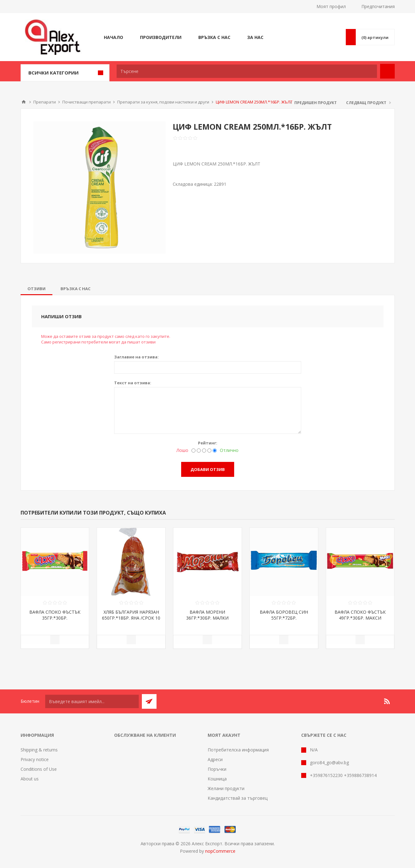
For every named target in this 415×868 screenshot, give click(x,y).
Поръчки (217, 769)
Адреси (215, 759)
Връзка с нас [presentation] (75, 289)
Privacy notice (35, 759)
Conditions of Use (39, 769)
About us (30, 779)
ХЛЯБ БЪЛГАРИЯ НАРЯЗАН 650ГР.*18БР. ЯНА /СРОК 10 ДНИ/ (131, 618)
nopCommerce (220, 851)
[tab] (36, 289)
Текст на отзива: (133, 383)
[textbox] (247, 71)
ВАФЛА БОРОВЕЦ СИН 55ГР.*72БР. (284, 615)
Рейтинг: (208, 443)
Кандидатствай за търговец (238, 798)
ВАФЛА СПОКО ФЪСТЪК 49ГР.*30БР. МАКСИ (360, 615)
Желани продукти (226, 788)
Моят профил (331, 6)
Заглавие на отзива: (136, 357)
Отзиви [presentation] (36, 289)
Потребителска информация (238, 750)
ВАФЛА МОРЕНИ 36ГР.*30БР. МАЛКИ (207, 615)
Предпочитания (378, 6)
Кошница (217, 779)
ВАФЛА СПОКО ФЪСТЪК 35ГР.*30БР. (55, 615)
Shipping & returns (39, 750)
